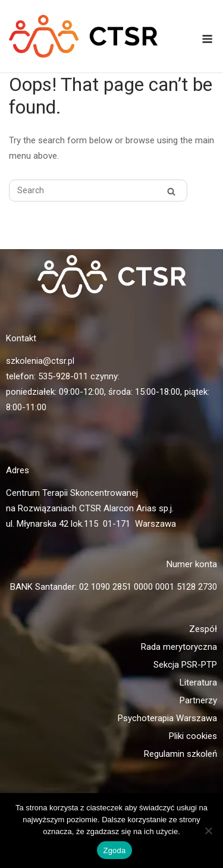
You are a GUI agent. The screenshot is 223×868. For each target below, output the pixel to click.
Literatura (198, 683)
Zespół (203, 629)
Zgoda (114, 850)
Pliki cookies (193, 736)
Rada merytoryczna (179, 647)
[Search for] (98, 191)
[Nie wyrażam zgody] (208, 831)
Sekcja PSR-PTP (185, 665)
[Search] (171, 191)
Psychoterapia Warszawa (167, 718)
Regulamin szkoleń (180, 754)
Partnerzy (198, 700)
